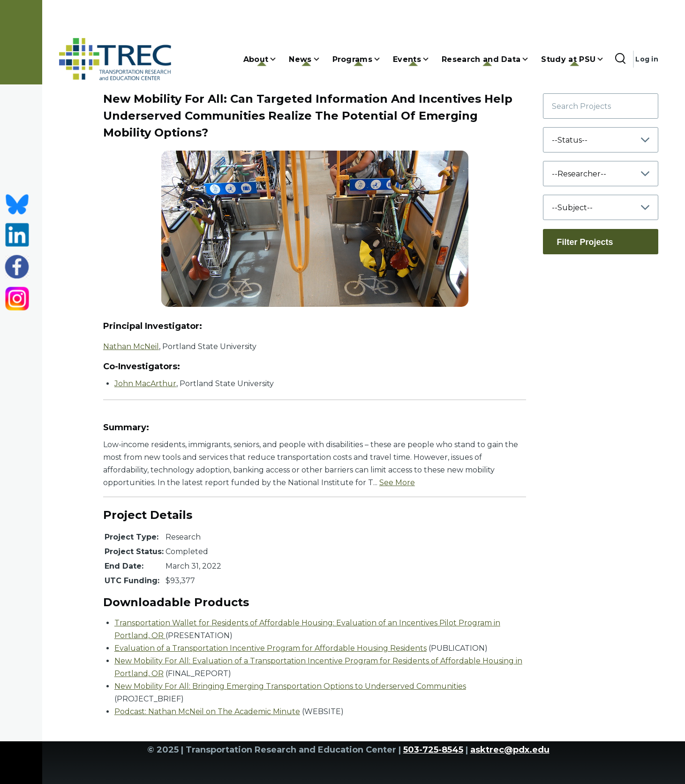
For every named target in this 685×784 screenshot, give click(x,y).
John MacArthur (145, 384)
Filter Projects (585, 242)
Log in (647, 59)
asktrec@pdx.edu (510, 750)
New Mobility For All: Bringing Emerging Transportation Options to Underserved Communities (290, 686)
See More (397, 483)
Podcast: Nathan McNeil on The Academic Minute (207, 712)
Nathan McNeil (131, 346)
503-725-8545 (433, 750)
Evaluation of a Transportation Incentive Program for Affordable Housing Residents (271, 648)
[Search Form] (620, 59)
